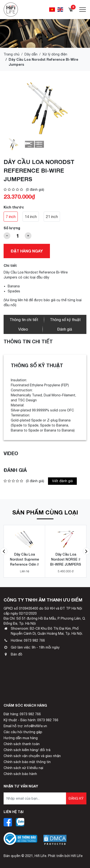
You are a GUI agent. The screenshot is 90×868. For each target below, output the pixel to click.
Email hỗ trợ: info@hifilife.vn (25, 726)
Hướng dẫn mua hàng (21, 738)
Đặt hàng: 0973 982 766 (22, 714)
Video (23, 329)
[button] (4, 551)
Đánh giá (65, 329)
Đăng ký (76, 798)
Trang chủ (12, 54)
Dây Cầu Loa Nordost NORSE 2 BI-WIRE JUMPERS (66, 559)
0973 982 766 (34, 640)
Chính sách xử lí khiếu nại (23, 768)
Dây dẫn (31, 54)
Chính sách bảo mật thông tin (27, 762)
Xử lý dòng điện (55, 54)
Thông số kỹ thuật (65, 320)
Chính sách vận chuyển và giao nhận (32, 756)
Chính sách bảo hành (20, 774)
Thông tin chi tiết (24, 320)
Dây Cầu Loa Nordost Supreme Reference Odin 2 (24, 559)
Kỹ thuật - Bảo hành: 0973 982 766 (31, 720)
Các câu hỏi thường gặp (23, 732)
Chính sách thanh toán (22, 744)
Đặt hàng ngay (27, 251)
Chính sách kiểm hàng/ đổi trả (27, 750)
